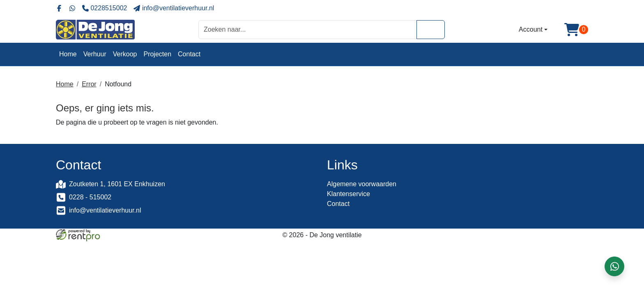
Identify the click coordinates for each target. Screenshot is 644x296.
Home (68, 54)
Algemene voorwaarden (362, 184)
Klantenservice (348, 194)
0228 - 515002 (90, 197)
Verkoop (125, 54)
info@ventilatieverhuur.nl (105, 210)
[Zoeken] (431, 29)
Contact (189, 54)
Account (531, 29)
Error (89, 84)
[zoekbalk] (308, 29)
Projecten (157, 54)
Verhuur (95, 54)
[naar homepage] (95, 30)
